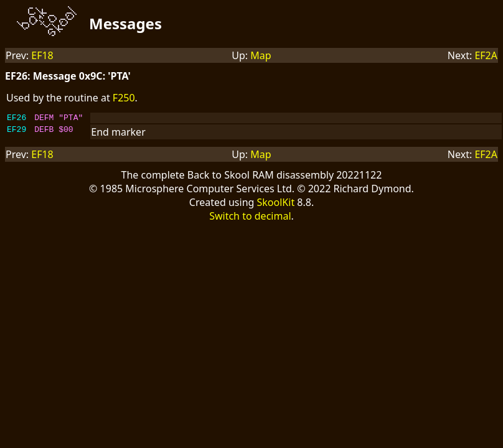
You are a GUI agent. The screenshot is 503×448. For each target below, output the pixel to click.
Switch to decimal (250, 218)
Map (261, 55)
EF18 (42, 55)
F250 (124, 98)
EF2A (486, 55)
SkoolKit (276, 204)
